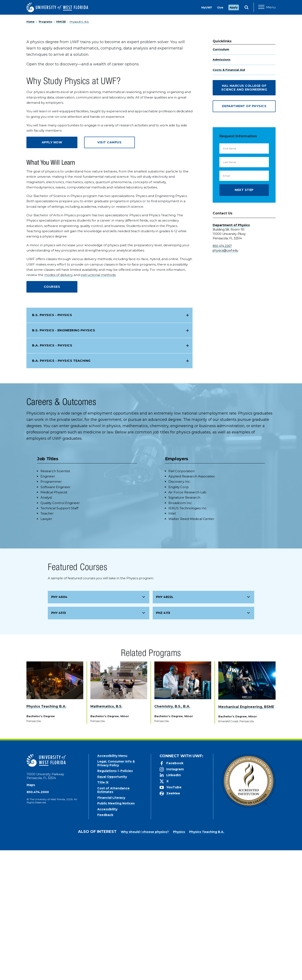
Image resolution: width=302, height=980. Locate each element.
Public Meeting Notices (116, 933)
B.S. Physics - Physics (52, 445)
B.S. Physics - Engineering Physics (64, 460)
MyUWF (207, 7)
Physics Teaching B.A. (46, 836)
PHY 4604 (59, 727)
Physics (179, 962)
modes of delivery (59, 405)
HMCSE (61, 151)
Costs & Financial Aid (229, 199)
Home (31, 151)
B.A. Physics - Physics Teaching (61, 490)
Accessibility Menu (112, 885)
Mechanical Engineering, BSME (246, 836)
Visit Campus (109, 272)
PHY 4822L (165, 727)
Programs (46, 151)
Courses (52, 416)
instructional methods (98, 405)
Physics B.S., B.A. (79, 151)
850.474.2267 (222, 376)
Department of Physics (244, 236)
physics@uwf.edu (225, 380)
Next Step (244, 320)
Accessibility (107, 939)
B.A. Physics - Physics (52, 475)
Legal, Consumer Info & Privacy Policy (116, 893)
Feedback (105, 945)
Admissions (222, 189)
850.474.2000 (38, 922)
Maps (31, 915)
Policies (127, 901)
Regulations (107, 901)
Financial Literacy (111, 927)
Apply (234, 7)
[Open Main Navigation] (267, 7)
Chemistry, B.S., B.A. (172, 836)
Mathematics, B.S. (106, 836)
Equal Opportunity (112, 906)
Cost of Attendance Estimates (113, 920)
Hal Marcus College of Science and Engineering (244, 217)
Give (220, 7)
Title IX (103, 912)
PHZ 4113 (163, 743)
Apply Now (52, 272)
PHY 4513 (59, 743)
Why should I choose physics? (145, 962)
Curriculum (221, 179)
